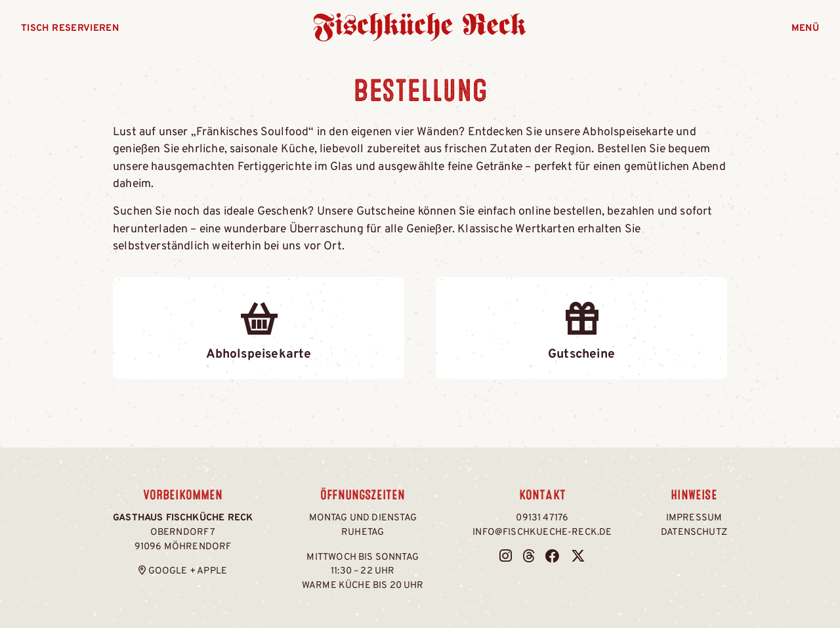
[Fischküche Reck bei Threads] (529, 557)
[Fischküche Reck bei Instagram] (506, 557)
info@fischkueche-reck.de (542, 533)
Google (168, 571)
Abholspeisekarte (259, 327)
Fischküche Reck (420, 27)
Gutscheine (581, 327)
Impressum (694, 518)
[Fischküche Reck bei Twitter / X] (578, 557)
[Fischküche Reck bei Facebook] (553, 557)
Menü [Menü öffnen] (805, 29)
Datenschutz (694, 533)
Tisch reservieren (70, 29)
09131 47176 (542, 518)
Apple (212, 571)
